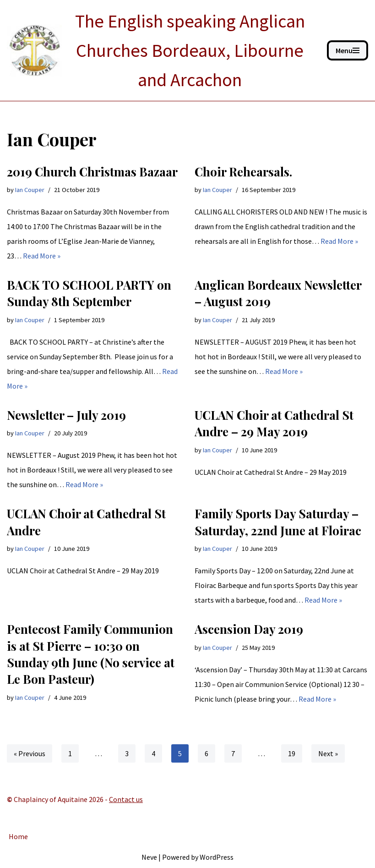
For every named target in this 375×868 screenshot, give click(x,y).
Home (18, 836)
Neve (149, 857)
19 (292, 753)
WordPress (217, 857)
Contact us (126, 799)
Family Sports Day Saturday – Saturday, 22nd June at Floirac (278, 522)
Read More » (42, 256)
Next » (328, 753)
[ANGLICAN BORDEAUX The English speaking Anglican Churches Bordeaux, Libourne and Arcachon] (160, 50)
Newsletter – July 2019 (66, 415)
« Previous (30, 753)
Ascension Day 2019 (249, 629)
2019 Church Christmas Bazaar (92, 172)
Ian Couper (30, 190)
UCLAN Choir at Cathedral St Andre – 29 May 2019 (274, 423)
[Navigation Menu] (348, 50)
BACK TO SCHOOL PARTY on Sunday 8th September (89, 293)
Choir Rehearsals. (243, 172)
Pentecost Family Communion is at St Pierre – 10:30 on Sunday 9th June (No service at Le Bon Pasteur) (91, 654)
